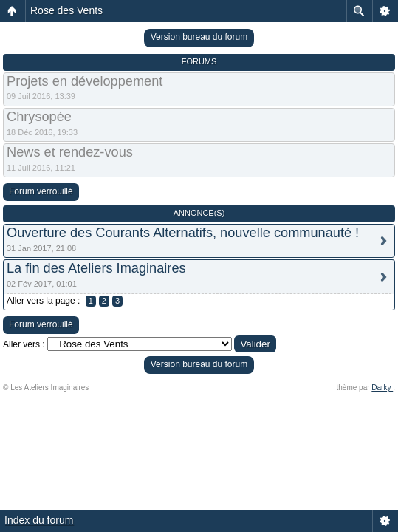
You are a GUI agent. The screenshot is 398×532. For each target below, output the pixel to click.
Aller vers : (24, 344)
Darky (382, 388)
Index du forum (39, 520)
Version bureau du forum (199, 37)
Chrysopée (39, 117)
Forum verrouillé (41, 191)
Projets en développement (85, 81)
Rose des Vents (66, 10)
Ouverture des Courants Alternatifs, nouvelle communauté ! (183, 233)
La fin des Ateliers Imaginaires (96, 268)
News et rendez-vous (70, 152)
